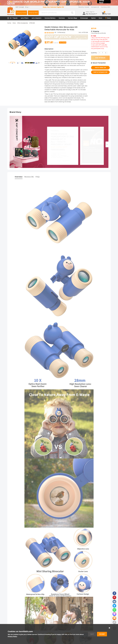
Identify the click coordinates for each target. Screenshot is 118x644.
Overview (19, 177)
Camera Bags (73, 18)
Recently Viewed (84, 7)
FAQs (38, 177)
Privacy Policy (12, 637)
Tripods (15, 18)
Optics (93, 18)
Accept (102, 634)
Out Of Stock (100, 58)
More (100, 18)
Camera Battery (50, 18)
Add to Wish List (100, 68)
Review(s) (61, 33)
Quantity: (94, 53)
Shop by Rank (33, 13)
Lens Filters (25, 18)
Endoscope (84, 18)
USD (106, 7)
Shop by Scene (21, 13)
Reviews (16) (29, 177)
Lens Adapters (36, 18)
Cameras (62, 18)
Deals (108, 18)
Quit (92, 634)
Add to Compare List (100, 72)
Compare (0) (95, 7)
